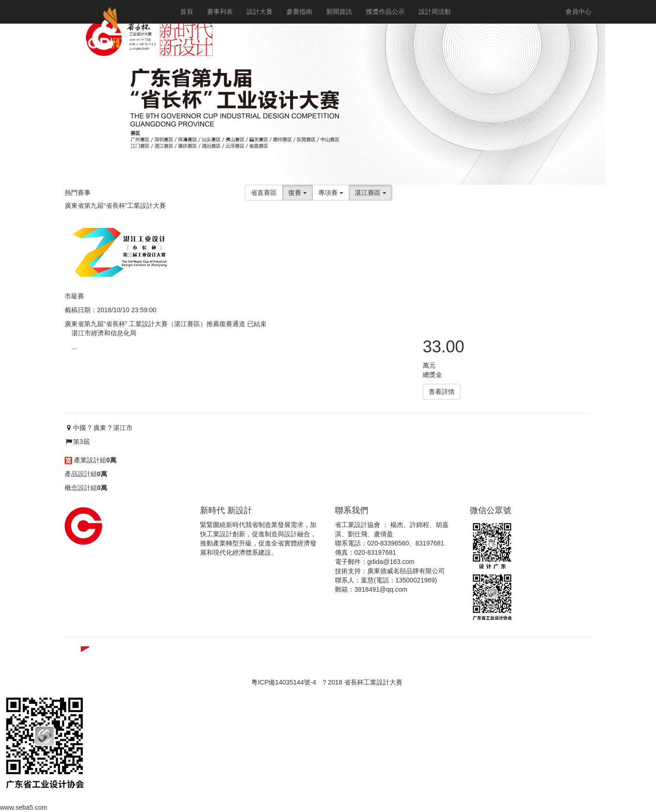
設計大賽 (260, 12)
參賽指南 (299, 12)
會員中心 (578, 12)
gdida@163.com (391, 562)
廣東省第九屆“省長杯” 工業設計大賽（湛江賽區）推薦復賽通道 (155, 324)
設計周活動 (435, 12)
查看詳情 (442, 392)
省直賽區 (264, 193)
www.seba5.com (24, 807)
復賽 (298, 193)
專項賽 (331, 193)
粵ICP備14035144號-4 (284, 682)
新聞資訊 (339, 12)
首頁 (187, 12)
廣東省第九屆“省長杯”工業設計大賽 (115, 206)
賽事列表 (220, 12)
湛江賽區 (371, 193)
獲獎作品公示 (385, 12)
